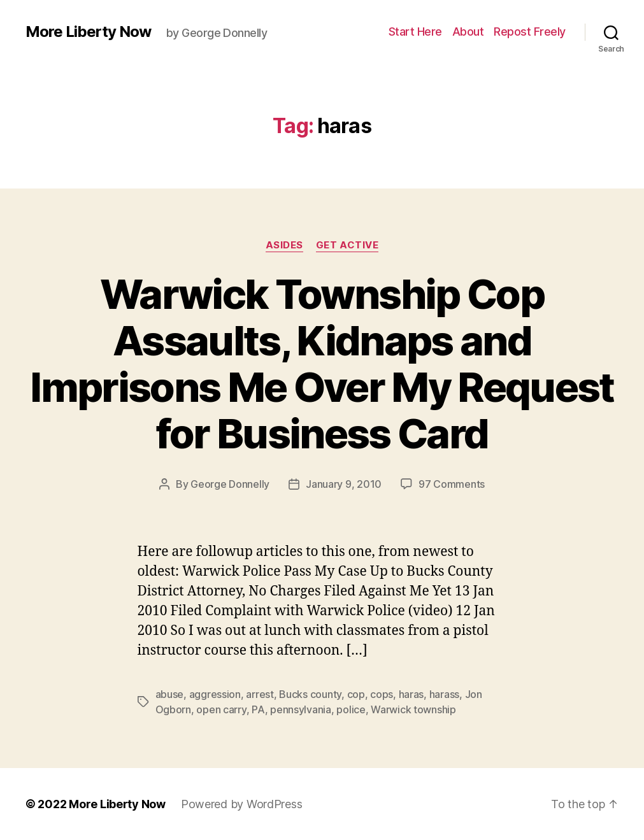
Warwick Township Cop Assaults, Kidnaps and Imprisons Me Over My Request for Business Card (322, 364)
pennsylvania (301, 709)
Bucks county (310, 694)
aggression (215, 694)
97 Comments (452, 484)
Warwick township (413, 709)
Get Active (347, 245)
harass (444, 694)
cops (382, 694)
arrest (260, 694)
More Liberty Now (88, 32)
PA (258, 709)
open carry (221, 709)
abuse (170, 694)
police (351, 709)
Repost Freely (530, 32)
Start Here (415, 32)
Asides (284, 245)
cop (356, 694)
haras (411, 694)
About (468, 32)
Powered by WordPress (242, 804)
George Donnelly (230, 484)
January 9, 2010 (344, 484)
